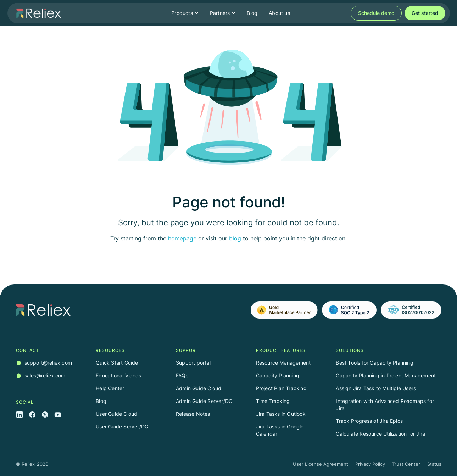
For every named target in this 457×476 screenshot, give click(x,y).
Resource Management (283, 363)
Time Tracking (273, 401)
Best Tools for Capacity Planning (374, 363)
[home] (39, 13)
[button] (185, 13)
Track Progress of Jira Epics (369, 421)
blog (235, 238)
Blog (252, 13)
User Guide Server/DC (122, 427)
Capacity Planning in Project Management (386, 375)
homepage (182, 238)
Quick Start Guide (117, 363)
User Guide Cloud (116, 414)
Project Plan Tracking (281, 388)
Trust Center (406, 464)
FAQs (182, 375)
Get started (425, 13)
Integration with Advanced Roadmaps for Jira (385, 405)
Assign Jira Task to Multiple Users (376, 388)
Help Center (110, 388)
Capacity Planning (278, 375)
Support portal (193, 363)
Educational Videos (118, 375)
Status (434, 464)
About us (279, 13)
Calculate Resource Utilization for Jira (380, 434)
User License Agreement (321, 464)
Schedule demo (376, 13)
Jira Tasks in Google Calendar (280, 430)
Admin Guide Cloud (199, 388)
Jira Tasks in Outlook (281, 414)
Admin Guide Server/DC (204, 401)
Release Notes (193, 414)
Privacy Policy (370, 464)
